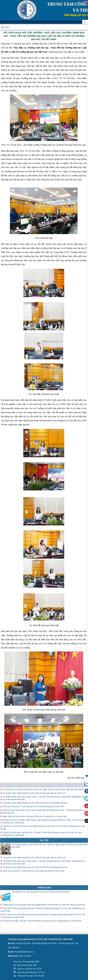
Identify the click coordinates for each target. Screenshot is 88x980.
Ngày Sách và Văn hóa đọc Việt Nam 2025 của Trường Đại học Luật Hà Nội (35, 816)
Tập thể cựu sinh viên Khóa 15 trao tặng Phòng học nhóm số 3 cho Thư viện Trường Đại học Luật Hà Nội (42, 828)
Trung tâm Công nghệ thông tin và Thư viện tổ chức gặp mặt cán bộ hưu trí (34, 793)
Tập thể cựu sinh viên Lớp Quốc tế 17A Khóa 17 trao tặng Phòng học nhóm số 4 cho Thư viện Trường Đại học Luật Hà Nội (41, 834)
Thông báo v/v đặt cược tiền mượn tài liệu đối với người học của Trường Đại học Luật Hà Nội (42, 921)
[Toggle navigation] (85, 22)
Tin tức (5, 27)
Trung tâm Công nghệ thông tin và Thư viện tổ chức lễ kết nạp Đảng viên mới (35, 803)
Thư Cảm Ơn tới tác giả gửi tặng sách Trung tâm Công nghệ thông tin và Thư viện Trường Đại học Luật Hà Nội (43, 910)
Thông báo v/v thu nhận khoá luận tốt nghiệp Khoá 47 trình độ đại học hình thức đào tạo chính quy (44, 905)
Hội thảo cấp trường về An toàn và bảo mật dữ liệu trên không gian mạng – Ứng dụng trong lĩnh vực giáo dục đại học (43, 811)
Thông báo (44, 888)
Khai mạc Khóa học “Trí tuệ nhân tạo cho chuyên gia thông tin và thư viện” (34, 807)
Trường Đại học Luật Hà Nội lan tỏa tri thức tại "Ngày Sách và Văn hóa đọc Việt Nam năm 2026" (43, 790)
